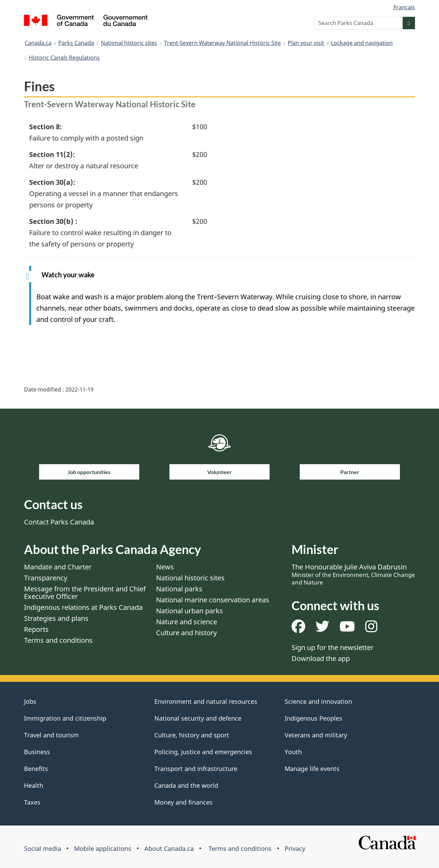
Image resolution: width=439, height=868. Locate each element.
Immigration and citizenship (65, 718)
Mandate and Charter (58, 567)
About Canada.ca (169, 848)
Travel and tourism (51, 735)
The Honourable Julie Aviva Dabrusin (353, 574)
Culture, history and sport (192, 735)
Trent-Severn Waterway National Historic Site (222, 43)
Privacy (295, 848)
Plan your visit (306, 43)
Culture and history (186, 633)
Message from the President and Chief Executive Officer (85, 593)
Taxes (32, 802)
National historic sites (129, 43)
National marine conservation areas (213, 600)
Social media (43, 848)
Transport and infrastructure (196, 769)
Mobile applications (103, 848)
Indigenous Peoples (313, 718)
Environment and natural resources (206, 701)
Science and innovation (318, 701)
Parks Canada (76, 43)
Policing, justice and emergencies (203, 752)
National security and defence (198, 718)
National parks (179, 589)
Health (34, 785)
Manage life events (312, 769)
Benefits (36, 769)
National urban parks (189, 611)
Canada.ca (38, 43)
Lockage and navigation (362, 43)
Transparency (46, 578)
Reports (36, 629)
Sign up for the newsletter (333, 647)
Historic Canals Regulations (64, 58)
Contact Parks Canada (59, 522)
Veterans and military (316, 735)
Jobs (30, 701)
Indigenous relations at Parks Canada (83, 607)
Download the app (321, 658)
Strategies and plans (56, 618)
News (165, 567)
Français (404, 7)
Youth (293, 752)
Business (37, 752)
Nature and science (187, 622)
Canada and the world (186, 785)
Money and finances (183, 802)
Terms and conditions (58, 640)
